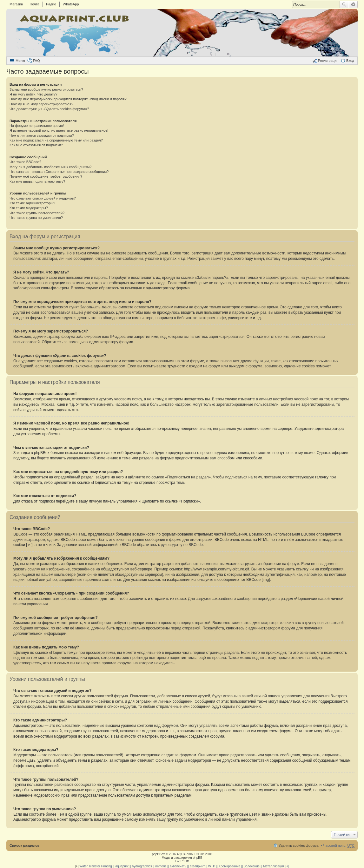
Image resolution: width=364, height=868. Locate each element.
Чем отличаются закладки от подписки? (42, 135)
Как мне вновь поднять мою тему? (37, 181)
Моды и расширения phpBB (182, 858)
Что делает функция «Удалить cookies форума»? (49, 109)
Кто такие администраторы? (32, 203)
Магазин (16, 4)
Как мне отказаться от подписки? (36, 145)
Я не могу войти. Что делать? (33, 94)
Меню (20, 61)
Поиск (344, 4)
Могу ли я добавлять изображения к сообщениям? (50, 167)
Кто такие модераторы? (29, 208)
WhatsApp (71, 4)
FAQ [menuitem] (36, 61)
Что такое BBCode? (25, 162)
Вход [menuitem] (350, 61)
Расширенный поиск (353, 4)
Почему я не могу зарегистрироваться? (41, 104)
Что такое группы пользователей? (37, 213)
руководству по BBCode (182, 545)
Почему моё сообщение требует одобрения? (46, 176)
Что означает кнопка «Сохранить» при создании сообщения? (59, 172)
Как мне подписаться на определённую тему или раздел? (56, 140)
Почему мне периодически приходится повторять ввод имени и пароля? (68, 99)
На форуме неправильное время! (37, 126)
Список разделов (25, 845)
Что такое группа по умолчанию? (36, 218)
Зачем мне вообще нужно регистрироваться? (46, 89)
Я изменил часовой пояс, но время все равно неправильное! (59, 130)
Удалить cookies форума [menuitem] (299, 845)
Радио (51, 4)
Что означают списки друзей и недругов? (43, 198)
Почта (34, 4)
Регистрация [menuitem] (328, 61)
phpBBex (159, 854)
